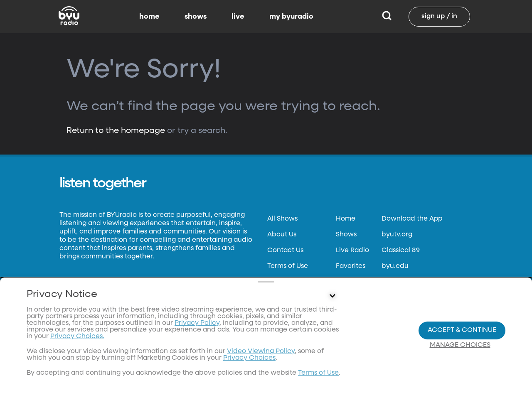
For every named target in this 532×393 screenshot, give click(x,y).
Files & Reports (290, 314)
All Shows (282, 219)
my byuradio (291, 17)
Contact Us (285, 251)
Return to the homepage (116, 130)
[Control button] (332, 351)
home (149, 17)
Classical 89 (401, 251)
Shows (346, 235)
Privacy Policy (290, 282)
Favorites (351, 266)
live (238, 17)
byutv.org (397, 235)
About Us (282, 235)
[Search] (387, 17)
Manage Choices (460, 372)
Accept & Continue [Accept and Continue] (462, 357)
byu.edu (395, 266)
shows (196, 17)
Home (346, 219)
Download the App (412, 219)
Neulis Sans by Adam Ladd (105, 292)
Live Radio (352, 251)
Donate (279, 298)
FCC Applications (295, 329)
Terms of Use (288, 266)
